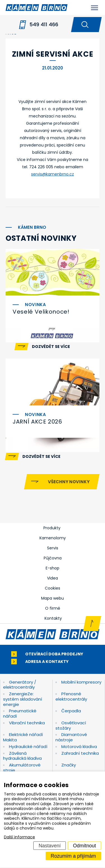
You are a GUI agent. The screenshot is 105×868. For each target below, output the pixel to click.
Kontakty (53, 618)
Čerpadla (71, 711)
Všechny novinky (69, 482)
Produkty (52, 528)
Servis (53, 548)
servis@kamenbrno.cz (53, 174)
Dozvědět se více (51, 347)
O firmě (53, 608)
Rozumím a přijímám (73, 856)
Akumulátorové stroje (22, 768)
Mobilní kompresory (81, 682)
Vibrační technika (27, 723)
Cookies (53, 588)
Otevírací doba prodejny (54, 654)
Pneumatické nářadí (20, 713)
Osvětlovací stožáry (71, 725)
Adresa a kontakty (47, 662)
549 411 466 (44, 24)
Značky (69, 765)
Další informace (19, 837)
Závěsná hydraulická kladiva (22, 756)
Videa (53, 578)
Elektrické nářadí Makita (23, 737)
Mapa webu (53, 598)
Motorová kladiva (79, 746)
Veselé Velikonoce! (41, 312)
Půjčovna (53, 558)
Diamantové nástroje (71, 737)
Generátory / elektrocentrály (20, 685)
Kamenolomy (53, 538)
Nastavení (50, 845)
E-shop (53, 568)
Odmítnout (85, 845)
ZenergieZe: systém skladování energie (23, 699)
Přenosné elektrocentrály (71, 696)
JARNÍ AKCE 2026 (37, 422)
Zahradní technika (80, 753)
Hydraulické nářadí (28, 746)
